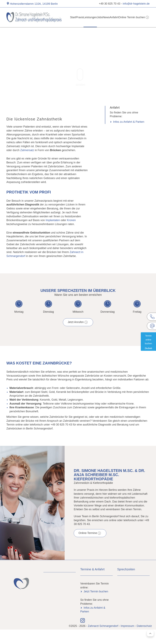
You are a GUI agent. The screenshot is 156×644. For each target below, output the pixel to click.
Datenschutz (144, 626)
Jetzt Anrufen (76, 322)
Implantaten (53, 220)
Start (66, 17)
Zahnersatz (27, 150)
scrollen (80, 77)
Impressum (127, 626)
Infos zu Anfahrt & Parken (129, 122)
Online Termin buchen (134, 17)
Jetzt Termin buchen (96, 591)
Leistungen (87, 17)
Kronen (71, 220)
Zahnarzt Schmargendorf (103, 626)
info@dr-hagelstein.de (136, 4)
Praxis (75, 17)
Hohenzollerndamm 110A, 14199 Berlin (34, 4)
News (107, 17)
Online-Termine (88, 533)
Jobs (98, 17)
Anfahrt (117, 17)
